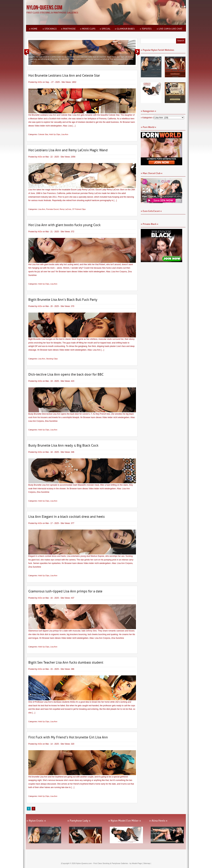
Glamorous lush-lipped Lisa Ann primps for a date (65, 591)
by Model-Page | (137, 863)
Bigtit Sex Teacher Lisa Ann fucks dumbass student (66, 662)
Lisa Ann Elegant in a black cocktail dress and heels (66, 517)
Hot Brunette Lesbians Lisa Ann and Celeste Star (64, 75)
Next (137, 52)
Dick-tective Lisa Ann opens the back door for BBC (66, 374)
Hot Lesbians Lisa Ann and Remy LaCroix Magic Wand (68, 150)
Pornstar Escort (53, 209)
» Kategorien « (147, 118)
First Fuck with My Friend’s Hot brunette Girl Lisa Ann (68, 737)
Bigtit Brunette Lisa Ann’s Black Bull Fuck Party (63, 300)
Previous (27, 52)
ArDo (40, 82)
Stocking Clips (52, 359)
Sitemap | (147, 863)
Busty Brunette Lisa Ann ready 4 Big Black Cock (63, 445)
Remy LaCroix (66, 209)
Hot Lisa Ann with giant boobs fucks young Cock (64, 225)
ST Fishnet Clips (79, 209)
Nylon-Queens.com (44, 8)
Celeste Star (43, 134)
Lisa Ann (65, 134)
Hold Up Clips (55, 134)
